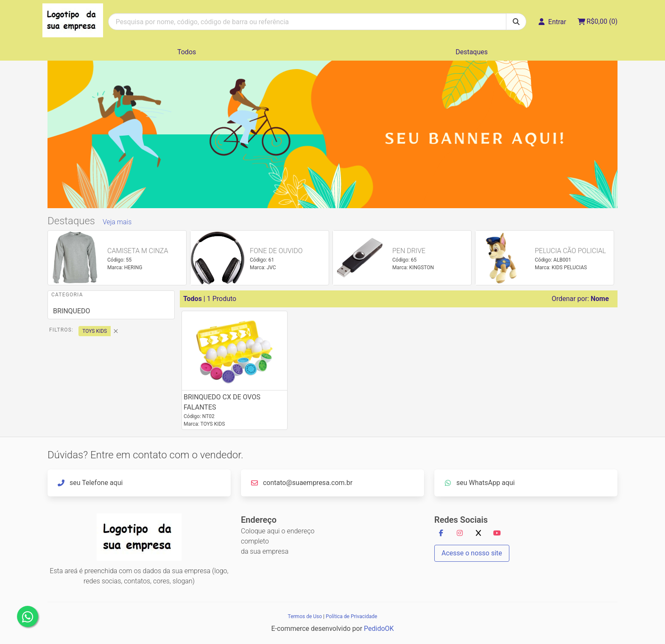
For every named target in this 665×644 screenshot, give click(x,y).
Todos (187, 52)
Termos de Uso (305, 616)
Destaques (472, 52)
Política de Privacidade (351, 616)
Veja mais (117, 222)
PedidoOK (379, 629)
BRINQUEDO (72, 311)
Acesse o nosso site (472, 553)
